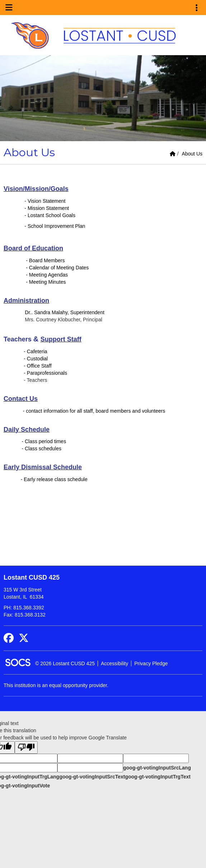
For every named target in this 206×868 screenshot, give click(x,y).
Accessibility (114, 663)
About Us (192, 154)
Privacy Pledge (151, 663)
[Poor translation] (26, 747)
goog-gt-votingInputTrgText (158, 777)
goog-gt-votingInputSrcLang (157, 768)
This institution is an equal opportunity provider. (56, 685)
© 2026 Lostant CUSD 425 (65, 663)
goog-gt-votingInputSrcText (92, 777)
